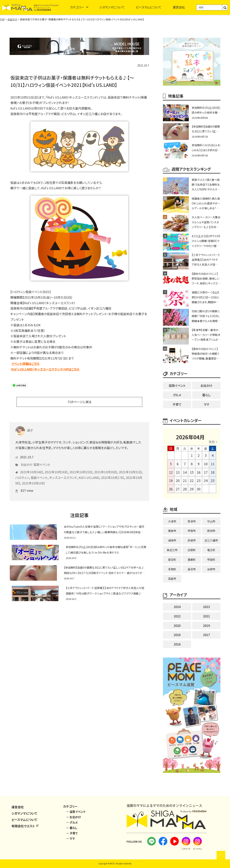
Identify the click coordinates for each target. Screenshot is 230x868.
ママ (206, 404)
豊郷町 (192, 560)
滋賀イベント (42, 459)
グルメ (177, 395)
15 (192, 472)
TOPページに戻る (79, 402)
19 (171, 480)
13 (178, 472)
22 (192, 480)
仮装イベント (39, 472)
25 (213, 480)
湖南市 (172, 540)
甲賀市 (192, 531)
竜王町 (211, 550)
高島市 (172, 579)
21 (185, 480)
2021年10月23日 (81, 466)
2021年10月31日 (130, 466)
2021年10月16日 (56, 466)
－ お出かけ (74, 817)
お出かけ (27, 459)
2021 (206, 616)
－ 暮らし (72, 828)
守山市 (211, 521)
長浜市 (192, 569)
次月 (212, 442)
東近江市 (172, 550)
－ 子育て (72, 833)
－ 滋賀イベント (76, 812)
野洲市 (211, 531)
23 (199, 480)
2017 (206, 635)
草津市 (192, 521)
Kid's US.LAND (89, 472)
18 (213, 472)
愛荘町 (172, 560)
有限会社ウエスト (25, 826)
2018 (177, 635)
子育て (177, 404)
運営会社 (179, 7)
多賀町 (172, 569)
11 (213, 464)
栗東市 (172, 531)
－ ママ (71, 839)
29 (192, 489)
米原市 (211, 569)
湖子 (24, 424)
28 (185, 489)
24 (206, 480)
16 (199, 472)
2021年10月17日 (113, 472)
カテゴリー (77, 7)
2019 (206, 625)
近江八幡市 (211, 540)
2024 (177, 607)
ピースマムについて (149, 7)
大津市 (172, 521)
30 (199, 489)
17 (206, 472)
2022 (177, 616)
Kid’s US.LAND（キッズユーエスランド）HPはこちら (45, 369)
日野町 (192, 550)
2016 (177, 644)
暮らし (206, 395)
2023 (206, 607)
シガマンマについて (112, 7)
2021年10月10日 (33, 477)
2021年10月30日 (106, 466)
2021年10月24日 (31, 466)
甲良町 (211, 560)
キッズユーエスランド (63, 472)
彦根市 (192, 540)
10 (206, 464)
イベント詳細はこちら (25, 364)
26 (171, 489)
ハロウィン (22, 472)
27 (178, 489)
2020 (177, 625)
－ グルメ (72, 822)
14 (185, 472)
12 (171, 472)
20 (178, 480)
